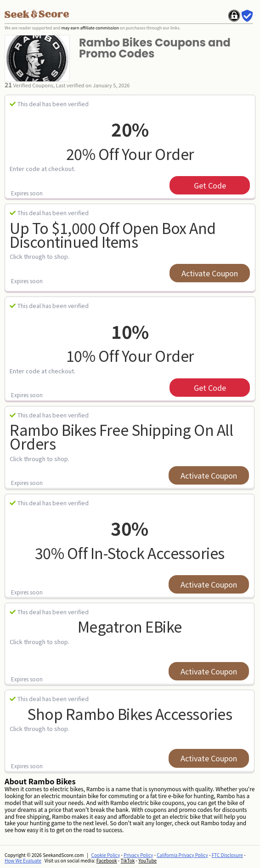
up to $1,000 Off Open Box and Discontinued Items (113, 235)
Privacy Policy (138, 855)
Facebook (107, 860)
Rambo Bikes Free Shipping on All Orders (121, 437)
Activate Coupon (210, 273)
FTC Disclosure (227, 855)
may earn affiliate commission (90, 28)
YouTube (147, 860)
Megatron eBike (130, 626)
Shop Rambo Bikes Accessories (130, 714)
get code (210, 185)
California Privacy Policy (182, 855)
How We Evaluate (23, 860)
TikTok (128, 860)
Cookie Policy (106, 855)
